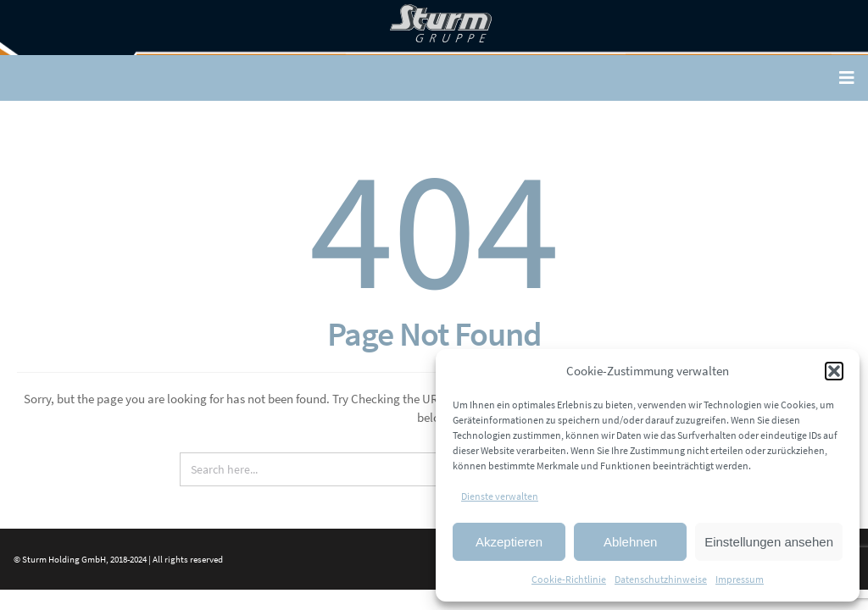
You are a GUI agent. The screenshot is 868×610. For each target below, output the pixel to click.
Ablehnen (630, 542)
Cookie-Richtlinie (569, 579)
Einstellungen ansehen (769, 542)
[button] (834, 371)
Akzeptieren (509, 542)
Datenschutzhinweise (661, 579)
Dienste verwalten (500, 496)
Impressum (740, 579)
